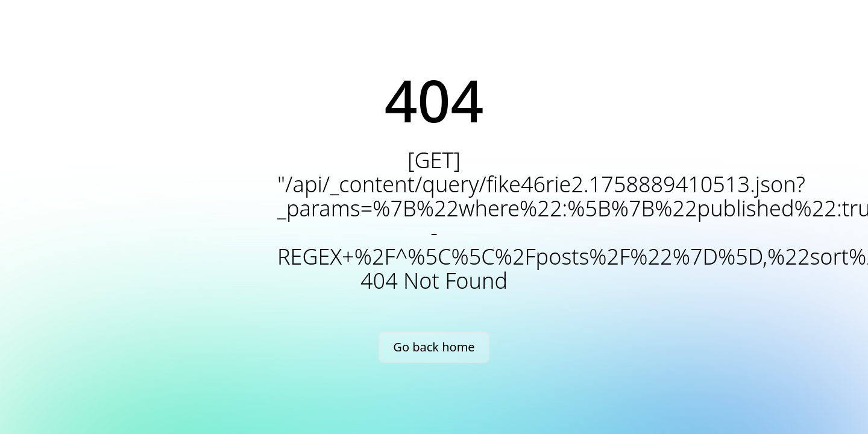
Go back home (434, 347)
